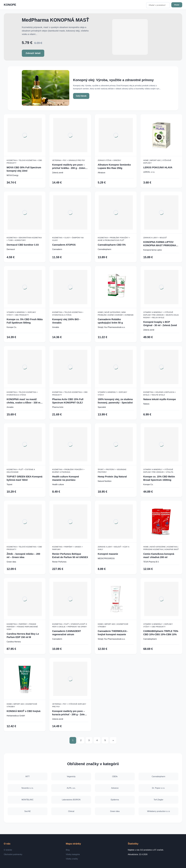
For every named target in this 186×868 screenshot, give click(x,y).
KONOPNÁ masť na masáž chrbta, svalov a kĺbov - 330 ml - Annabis (24, 401)
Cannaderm (57, 249)
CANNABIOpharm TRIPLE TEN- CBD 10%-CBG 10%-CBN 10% (161, 633)
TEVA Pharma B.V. (151, 562)
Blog (68, 850)
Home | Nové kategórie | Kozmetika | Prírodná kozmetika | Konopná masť (161, 548)
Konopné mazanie (108, 554)
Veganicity (71, 776)
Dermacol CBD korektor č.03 (23, 245)
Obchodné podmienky (13, 854)
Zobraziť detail (33, 53)
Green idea (11, 562)
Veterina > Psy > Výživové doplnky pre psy (69, 705)
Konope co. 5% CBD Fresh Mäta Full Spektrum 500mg (25, 321)
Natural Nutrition (105, 481)
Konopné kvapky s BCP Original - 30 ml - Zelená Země (160, 324)
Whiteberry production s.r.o (158, 811)
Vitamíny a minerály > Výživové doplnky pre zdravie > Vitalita (158, 471)
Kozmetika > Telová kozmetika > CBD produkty (24, 162)
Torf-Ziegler (159, 800)
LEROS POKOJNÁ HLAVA (158, 167)
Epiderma (115, 800)
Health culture (58, 484)
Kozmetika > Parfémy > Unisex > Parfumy (67, 548)
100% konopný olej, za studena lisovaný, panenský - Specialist (115, 401)
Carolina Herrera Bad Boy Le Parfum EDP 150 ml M (23, 635)
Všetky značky (72, 859)
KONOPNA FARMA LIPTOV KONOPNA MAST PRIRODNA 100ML (160, 244)
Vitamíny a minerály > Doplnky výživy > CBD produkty (21, 314)
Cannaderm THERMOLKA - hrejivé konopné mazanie (113, 633)
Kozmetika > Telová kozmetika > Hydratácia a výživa (68, 314)
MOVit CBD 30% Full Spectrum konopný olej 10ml (24, 169)
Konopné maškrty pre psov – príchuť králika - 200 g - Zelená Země (69, 167)
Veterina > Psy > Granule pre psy (69, 160)
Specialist (102, 407)
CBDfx (115, 776)
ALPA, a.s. (71, 788)
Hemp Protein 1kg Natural (112, 477)
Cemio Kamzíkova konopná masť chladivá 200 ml (159, 556)
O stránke (8, 850)
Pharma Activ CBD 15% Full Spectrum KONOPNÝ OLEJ (68, 401)
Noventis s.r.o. (27, 788)
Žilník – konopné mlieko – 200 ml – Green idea (23, 556)
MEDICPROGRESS (106, 558)
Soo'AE (28, 811)
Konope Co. (12, 327)
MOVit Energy (13, 175)
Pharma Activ (58, 407)
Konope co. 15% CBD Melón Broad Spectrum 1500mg (159, 478)
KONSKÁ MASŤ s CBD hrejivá (24, 711)
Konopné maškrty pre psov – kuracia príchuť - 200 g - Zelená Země (70, 713)
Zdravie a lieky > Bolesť (155, 238)
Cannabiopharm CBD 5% (112, 245)
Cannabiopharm (105, 249)
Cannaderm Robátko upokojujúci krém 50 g (110, 321)
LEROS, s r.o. (149, 172)
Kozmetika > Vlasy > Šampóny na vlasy (68, 239)
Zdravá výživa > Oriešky (109, 160)
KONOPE (10, 5)
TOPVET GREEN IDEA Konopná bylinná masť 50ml (24, 478)
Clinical (71, 811)
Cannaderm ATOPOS (64, 245)
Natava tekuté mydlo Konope (160, 399)
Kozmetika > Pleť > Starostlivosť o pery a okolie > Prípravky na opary (70, 625)
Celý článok (81, 96)
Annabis (56, 327)
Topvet (9, 484)
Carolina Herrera (14, 642)
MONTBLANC (28, 800)
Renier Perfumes (59, 562)
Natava (146, 404)
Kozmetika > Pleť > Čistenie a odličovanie (21, 471)
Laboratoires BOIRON (71, 800)
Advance (115, 788)
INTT (28, 776)
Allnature (101, 173)
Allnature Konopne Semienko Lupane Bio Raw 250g (114, 166)
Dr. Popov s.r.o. (158, 788)
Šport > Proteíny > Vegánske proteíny (112, 471)
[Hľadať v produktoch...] (158, 5)
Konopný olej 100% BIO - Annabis (66, 321)
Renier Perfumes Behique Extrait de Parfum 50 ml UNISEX (70, 556)
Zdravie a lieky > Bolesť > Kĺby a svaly (114, 548)
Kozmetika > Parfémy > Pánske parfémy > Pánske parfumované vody (22, 627)
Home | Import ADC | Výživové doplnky (157, 162)
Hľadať (177, 5)
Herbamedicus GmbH (16, 716)
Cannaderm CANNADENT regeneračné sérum (67, 633)
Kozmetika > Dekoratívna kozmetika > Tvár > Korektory (24, 239)
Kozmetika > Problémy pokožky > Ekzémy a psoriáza (68, 471)
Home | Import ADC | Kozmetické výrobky (113, 625)
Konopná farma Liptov (153, 250)
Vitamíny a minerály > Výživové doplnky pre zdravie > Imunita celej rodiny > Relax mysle (161, 315)
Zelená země (58, 173)
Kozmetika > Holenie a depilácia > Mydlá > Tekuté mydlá (160, 393)
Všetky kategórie (73, 854)
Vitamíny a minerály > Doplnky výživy (112, 393)
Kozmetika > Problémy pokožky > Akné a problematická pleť (114, 239)
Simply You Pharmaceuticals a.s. (112, 327)
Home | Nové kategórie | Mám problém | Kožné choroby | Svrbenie (116, 314)
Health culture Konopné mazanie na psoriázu (66, 478)
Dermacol (11, 249)
